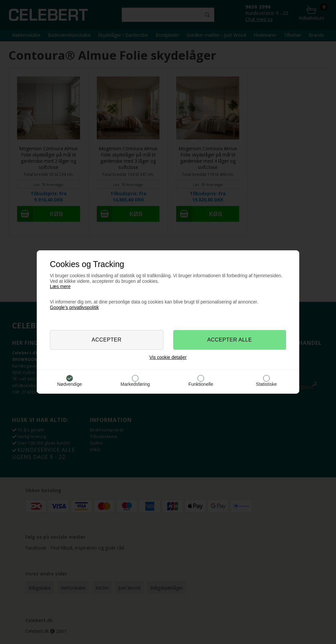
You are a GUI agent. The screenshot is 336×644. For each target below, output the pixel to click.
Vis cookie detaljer (168, 357)
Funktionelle (201, 384)
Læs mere (60, 286)
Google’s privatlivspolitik (74, 307)
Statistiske (266, 384)
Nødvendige (70, 384)
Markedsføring (135, 384)
